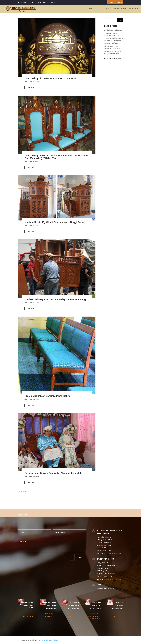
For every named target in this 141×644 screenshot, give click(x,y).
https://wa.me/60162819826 (113, 579)
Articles (115, 9)
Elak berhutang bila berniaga (113, 30)
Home (90, 9)
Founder (27, 616)
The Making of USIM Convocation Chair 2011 (50, 78)
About (97, 9)
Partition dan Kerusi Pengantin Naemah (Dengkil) (53, 473)
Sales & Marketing (116, 615)
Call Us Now (115, 2)
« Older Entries (22, 491)
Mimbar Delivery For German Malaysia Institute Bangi (56, 299)
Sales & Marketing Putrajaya (93, 616)
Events (124, 9)
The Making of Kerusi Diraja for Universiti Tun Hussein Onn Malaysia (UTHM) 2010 (56, 157)
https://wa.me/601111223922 (114, 553)
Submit (81, 557)
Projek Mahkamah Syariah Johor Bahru (47, 396)
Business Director (72, 615)
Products (106, 9)
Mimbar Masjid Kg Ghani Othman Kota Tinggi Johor (54, 222)
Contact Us (133, 9)
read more (31, 88)
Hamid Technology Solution (49, 640)
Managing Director (49, 615)
